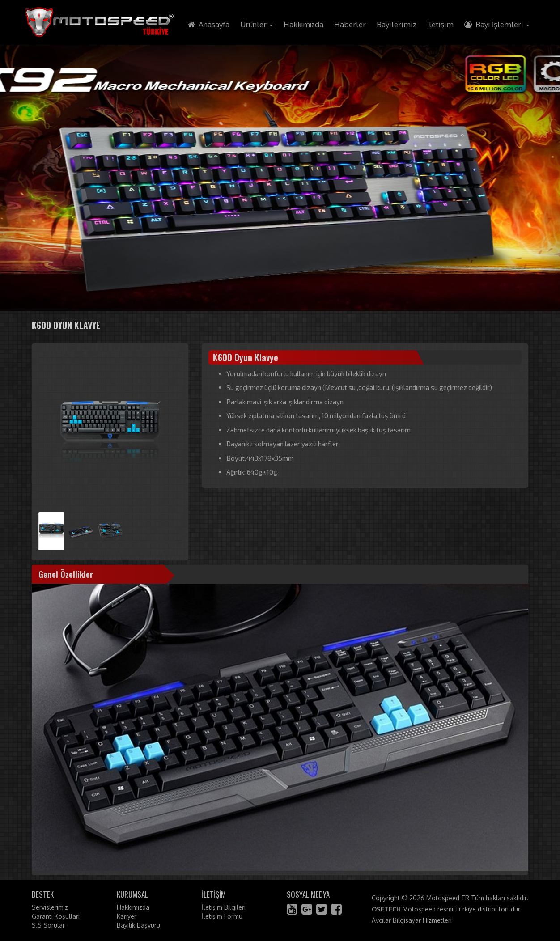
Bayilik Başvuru (138, 925)
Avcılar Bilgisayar (396, 920)
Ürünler (257, 24)
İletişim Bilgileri (224, 907)
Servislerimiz (50, 907)
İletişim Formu (222, 916)
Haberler (350, 24)
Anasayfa (209, 24)
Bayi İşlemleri (497, 24)
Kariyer (127, 916)
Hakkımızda (303, 24)
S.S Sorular (48, 925)
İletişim (440, 24)
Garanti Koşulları (56, 916)
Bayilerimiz (397, 24)
